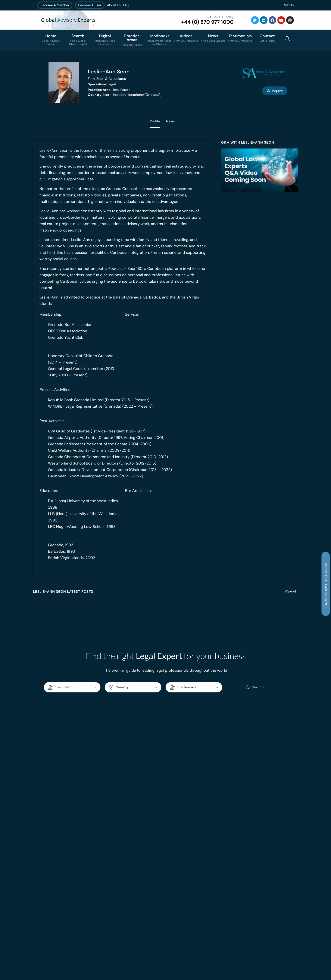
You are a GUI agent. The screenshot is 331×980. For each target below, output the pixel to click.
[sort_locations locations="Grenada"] (125, 95)
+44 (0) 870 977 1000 (207, 22)
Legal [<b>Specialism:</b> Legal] (102, 84)
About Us (114, 5)
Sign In (289, 5)
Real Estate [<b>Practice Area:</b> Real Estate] (109, 90)
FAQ (126, 5)
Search (255, 687)
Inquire (275, 91)
